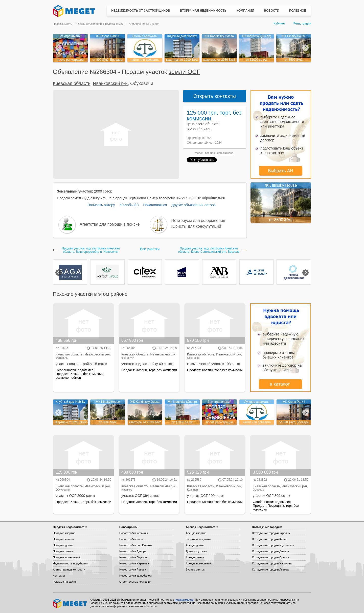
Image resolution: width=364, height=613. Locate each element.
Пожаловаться (155, 205)
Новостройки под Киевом (135, 545)
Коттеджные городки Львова (270, 569)
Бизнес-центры (196, 569)
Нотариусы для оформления (198, 220)
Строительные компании (135, 582)
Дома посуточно (196, 551)
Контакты (59, 576)
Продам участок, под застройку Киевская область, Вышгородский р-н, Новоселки (91, 250)
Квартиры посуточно (199, 539)
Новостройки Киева (132, 539)
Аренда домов (195, 545)
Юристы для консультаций (196, 226)
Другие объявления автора (194, 205)
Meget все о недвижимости (70, 603)
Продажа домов (63, 545)
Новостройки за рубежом (135, 576)
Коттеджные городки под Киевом (273, 545)
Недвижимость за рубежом (70, 563)
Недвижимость (62, 24)
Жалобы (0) (129, 205)
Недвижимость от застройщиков (141, 11)
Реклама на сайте (64, 582)
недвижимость (225, 153)
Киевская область (72, 83)
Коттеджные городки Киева (270, 539)
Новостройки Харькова (134, 563)
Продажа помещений (66, 557)
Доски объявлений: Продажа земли (101, 24)
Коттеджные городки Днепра (271, 551)
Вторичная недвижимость (203, 11)
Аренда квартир (196, 533)
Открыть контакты (215, 96)
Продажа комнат (64, 539)
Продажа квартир (64, 533)
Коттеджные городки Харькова (272, 563)
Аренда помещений (198, 563)
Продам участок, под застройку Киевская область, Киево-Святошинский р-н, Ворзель (209, 250)
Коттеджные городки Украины (271, 533)
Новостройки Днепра (133, 551)
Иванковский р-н (110, 83)
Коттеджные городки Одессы (271, 557)
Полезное (298, 11)
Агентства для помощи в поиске (110, 224)
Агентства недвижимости (69, 569)
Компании (245, 11)
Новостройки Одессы (133, 557)
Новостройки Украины (134, 533)
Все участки (150, 249)
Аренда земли (195, 557)
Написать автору (101, 205)
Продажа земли (63, 551)
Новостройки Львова (133, 569)
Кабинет (279, 24)
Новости (271, 11)
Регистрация (302, 24)
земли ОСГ (184, 72)
